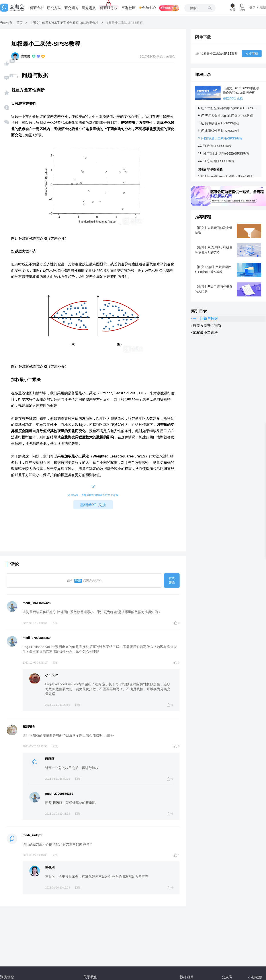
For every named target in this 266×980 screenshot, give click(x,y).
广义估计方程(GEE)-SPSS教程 (228, 153)
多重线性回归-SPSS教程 (222, 131)
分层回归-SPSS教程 (221, 161)
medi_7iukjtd (32, 835)
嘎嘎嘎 (50, 759)
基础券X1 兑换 (93, 505)
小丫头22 (52, 675)
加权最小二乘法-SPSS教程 (224, 138)
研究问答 (71, 8)
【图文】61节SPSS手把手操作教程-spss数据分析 (64, 23)
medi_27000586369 (37, 638)
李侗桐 (50, 868)
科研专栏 (37, 8)
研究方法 (54, 8)
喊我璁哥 (29, 726)
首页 (20, 23)
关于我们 (90, 977)
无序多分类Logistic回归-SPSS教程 (229, 116)
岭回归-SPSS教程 (219, 146)
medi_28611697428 (37, 603)
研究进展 (89, 8)
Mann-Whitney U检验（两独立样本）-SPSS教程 (231, 177)
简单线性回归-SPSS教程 (222, 123)
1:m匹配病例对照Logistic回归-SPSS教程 (231, 108)
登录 (78, 581)
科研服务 (109, 8)
